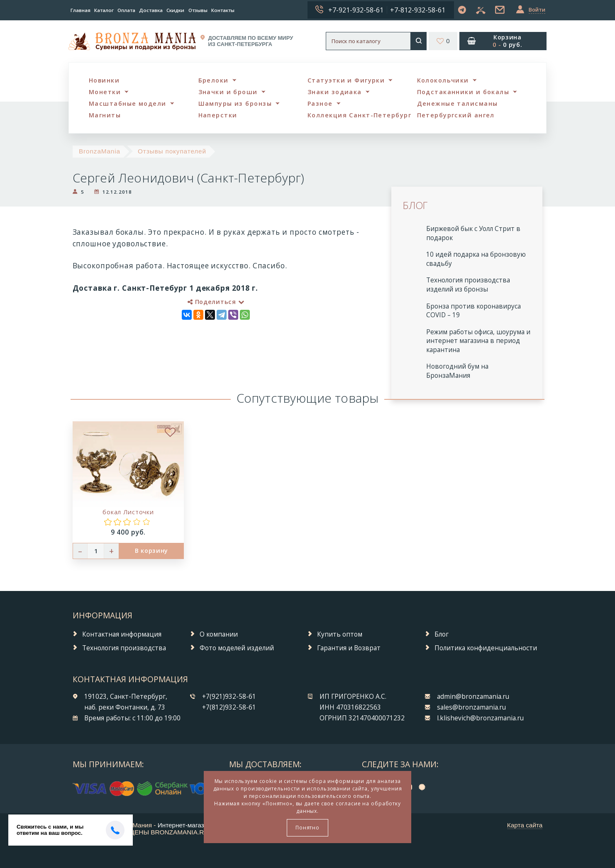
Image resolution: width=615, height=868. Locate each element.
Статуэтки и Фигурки (346, 80)
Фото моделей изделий (237, 648)
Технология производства (124, 648)
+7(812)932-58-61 (229, 707)
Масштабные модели (127, 103)
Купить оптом (340, 634)
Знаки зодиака (335, 92)
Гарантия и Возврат (349, 648)
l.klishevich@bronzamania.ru (480, 718)
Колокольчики (443, 80)
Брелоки (214, 80)
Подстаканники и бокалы (463, 92)
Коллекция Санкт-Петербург (359, 115)
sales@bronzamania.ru (471, 707)
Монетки (105, 92)
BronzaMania (100, 151)
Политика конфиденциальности (486, 648)
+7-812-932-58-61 (418, 10)
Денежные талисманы (458, 103)
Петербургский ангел (456, 115)
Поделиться (216, 302)
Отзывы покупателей (172, 151)
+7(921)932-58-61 (229, 697)
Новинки (104, 80)
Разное (320, 103)
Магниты (105, 115)
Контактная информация (122, 634)
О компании (219, 634)
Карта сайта (525, 825)
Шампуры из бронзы (235, 103)
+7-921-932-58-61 (356, 10)
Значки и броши (228, 92)
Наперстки (218, 115)
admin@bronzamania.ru (473, 697)
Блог (442, 634)
